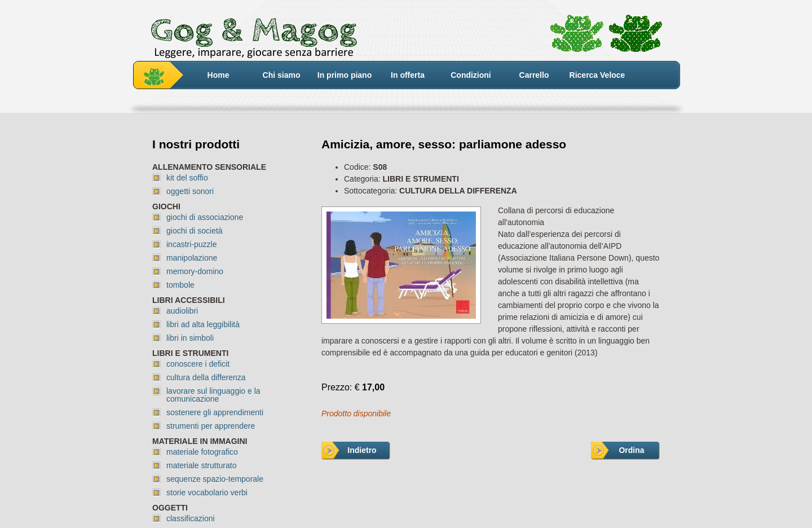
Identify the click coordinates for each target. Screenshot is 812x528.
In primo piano (345, 75)
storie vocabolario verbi (207, 492)
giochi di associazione (205, 217)
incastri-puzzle (191, 244)
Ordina (631, 450)
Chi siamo (282, 75)
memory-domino (195, 271)
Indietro (362, 450)
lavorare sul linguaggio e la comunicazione (213, 395)
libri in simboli (190, 338)
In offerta (408, 75)
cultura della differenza (206, 377)
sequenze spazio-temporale (215, 479)
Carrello (534, 75)
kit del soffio (187, 178)
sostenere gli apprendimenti (215, 412)
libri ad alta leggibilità (203, 324)
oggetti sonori (190, 191)
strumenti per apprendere (211, 426)
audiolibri (182, 311)
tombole (180, 285)
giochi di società (195, 231)
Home (219, 75)
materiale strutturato (202, 465)
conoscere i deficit (198, 364)
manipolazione (192, 258)
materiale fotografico (202, 452)
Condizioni (471, 75)
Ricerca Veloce (597, 75)
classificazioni (191, 518)
